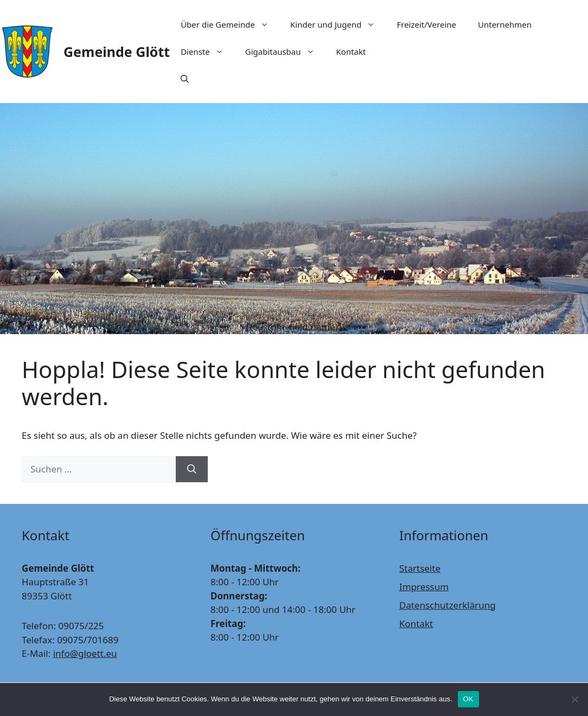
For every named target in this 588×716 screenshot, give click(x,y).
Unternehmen (505, 24)
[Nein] (574, 699)
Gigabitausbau (285, 52)
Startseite (420, 568)
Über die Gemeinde (230, 24)
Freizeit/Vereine (426, 24)
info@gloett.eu (85, 653)
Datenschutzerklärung (448, 605)
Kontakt (351, 52)
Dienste (207, 52)
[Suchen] (192, 469)
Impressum (424, 587)
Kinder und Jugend (338, 24)
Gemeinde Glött (117, 52)
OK (468, 699)
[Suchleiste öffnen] (185, 79)
